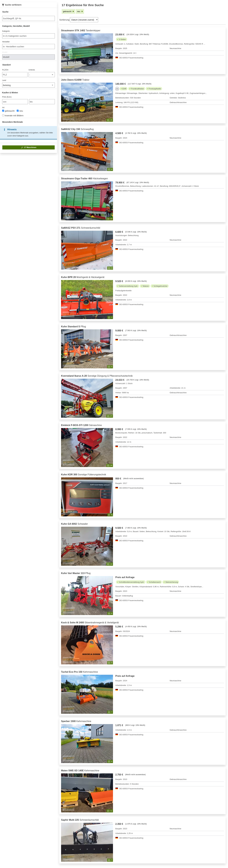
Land (4, 80)
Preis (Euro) (7, 97)
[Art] (3, 111)
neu (20, 111)
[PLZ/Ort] (15, 75)
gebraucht (8, 111)
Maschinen (28, 147)
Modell (5, 52)
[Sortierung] (84, 20)
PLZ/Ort (5, 70)
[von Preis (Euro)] (15, 102)
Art (3, 108)
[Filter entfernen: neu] (80, 11)
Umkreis (32, 70)
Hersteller (6, 42)
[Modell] (28, 57)
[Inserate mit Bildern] (3, 115)
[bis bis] (42, 102)
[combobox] (28, 36)
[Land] (28, 85)
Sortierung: (65, 20)
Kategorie (6, 31)
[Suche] (28, 18)
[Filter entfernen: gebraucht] (68, 11)
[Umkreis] (42, 75)
